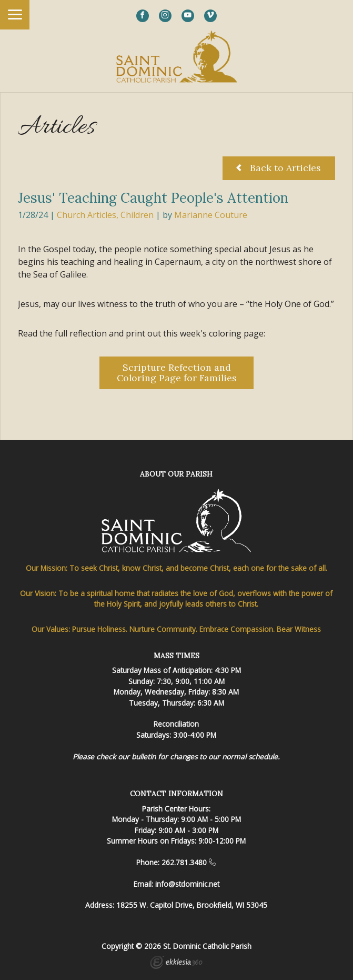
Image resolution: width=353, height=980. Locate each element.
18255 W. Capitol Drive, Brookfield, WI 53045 (192, 905)
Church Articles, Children (105, 215)
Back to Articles (279, 168)
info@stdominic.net (187, 884)
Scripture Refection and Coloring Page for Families (177, 373)
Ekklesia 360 (176, 964)
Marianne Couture (211, 215)
